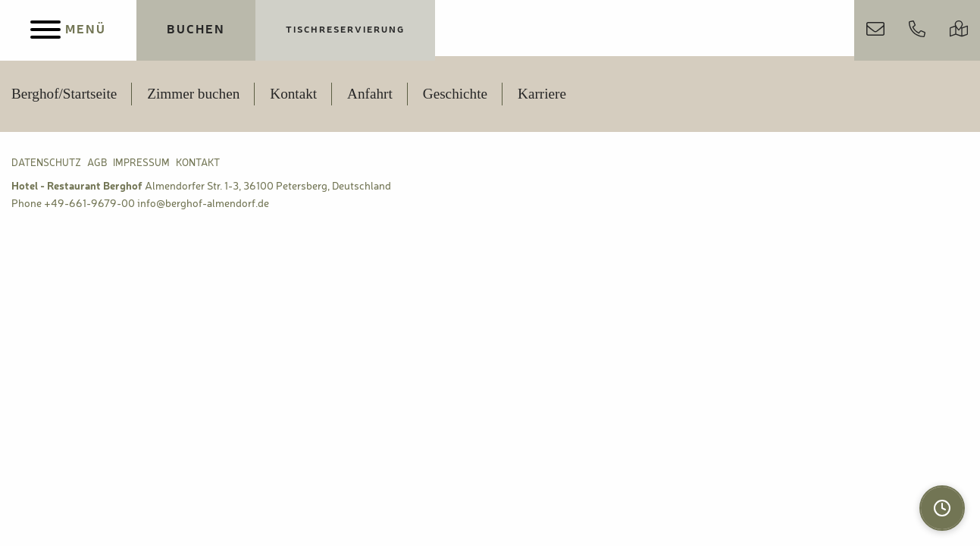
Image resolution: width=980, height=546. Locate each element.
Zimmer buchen (193, 94)
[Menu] (68, 30)
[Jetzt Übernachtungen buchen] (196, 30)
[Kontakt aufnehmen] (875, 30)
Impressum (141, 163)
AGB (97, 163)
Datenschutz (46, 163)
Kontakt (293, 94)
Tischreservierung (345, 30)
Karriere (542, 94)
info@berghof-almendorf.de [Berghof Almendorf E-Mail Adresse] (203, 204)
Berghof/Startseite (64, 94)
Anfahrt (370, 94)
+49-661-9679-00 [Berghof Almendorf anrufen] (89, 204)
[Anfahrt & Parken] (959, 30)
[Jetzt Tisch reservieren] (345, 30)
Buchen (196, 30)
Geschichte (455, 94)
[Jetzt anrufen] (917, 30)
